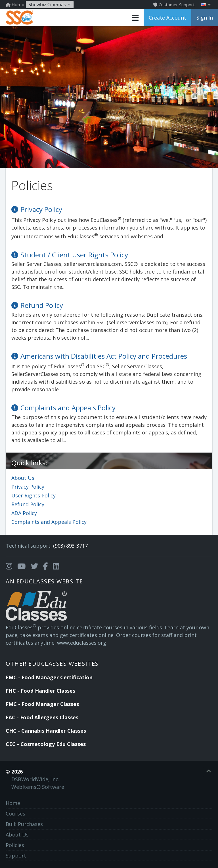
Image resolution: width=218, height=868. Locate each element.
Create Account (167, 18)
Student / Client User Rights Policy (74, 255)
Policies (15, 845)
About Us (23, 478)
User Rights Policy (33, 495)
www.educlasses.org (82, 643)
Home (13, 803)
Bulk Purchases (24, 824)
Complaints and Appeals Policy (49, 522)
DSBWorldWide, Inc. (35, 779)
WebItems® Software (38, 787)
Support (16, 856)
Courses (15, 814)
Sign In (205, 18)
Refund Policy (28, 504)
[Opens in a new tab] (9, 566)
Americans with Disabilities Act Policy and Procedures (104, 356)
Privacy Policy (28, 487)
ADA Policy (24, 513)
